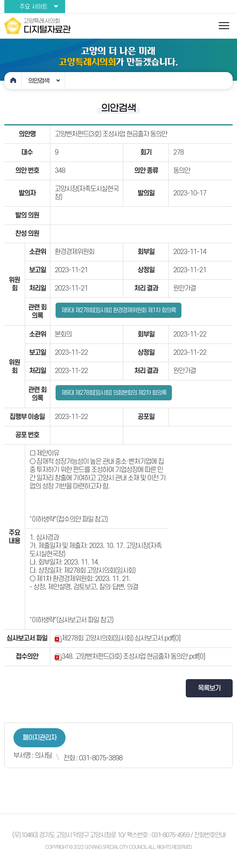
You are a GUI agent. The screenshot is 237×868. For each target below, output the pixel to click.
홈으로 (13, 81)
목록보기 (209, 688)
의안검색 (39, 81)
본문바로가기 (0, 0)
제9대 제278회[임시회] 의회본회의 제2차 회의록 (114, 393)
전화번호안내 (210, 835)
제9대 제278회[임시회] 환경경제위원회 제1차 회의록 (118, 310)
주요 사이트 (33, 7)
